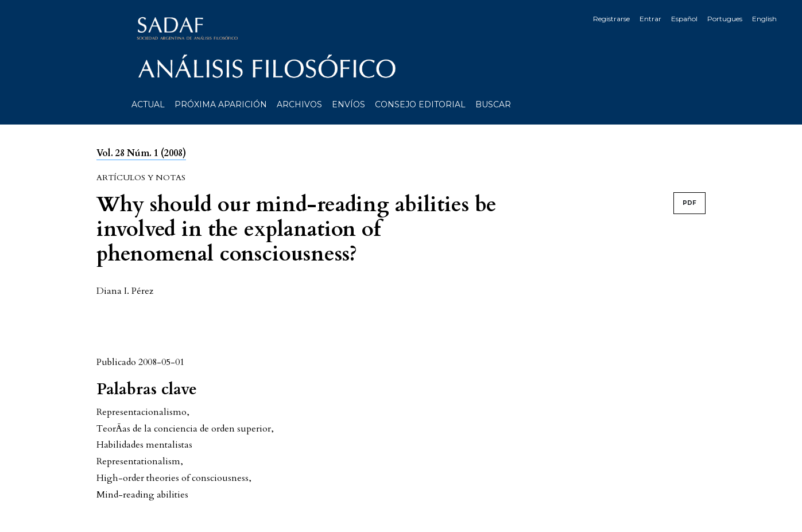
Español (684, 19)
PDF (689, 203)
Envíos (348, 104)
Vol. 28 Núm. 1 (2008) (141, 153)
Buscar (493, 104)
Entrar (650, 19)
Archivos (299, 104)
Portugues (725, 19)
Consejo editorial (420, 104)
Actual (148, 104)
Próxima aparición (221, 104)
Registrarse (611, 19)
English (764, 19)
